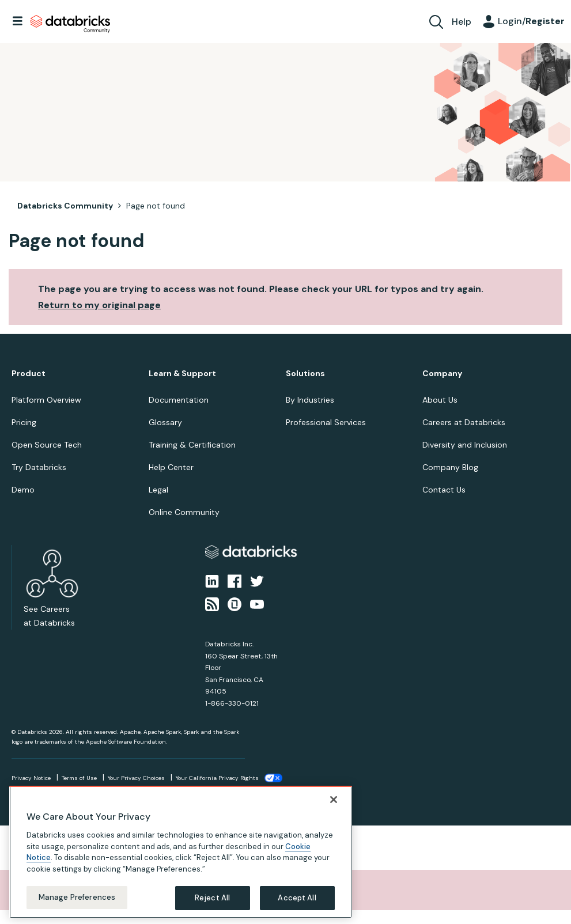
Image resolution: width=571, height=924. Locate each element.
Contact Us (444, 490)
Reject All (212, 896)
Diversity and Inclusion (465, 445)
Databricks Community (70, 24)
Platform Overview (46, 400)
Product (29, 374)
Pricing (24, 422)
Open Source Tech (47, 445)
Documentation (179, 400)
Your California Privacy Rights (217, 778)
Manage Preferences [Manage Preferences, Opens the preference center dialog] (77, 895)
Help (462, 22)
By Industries (310, 400)
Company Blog (450, 467)
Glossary (165, 422)
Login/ (531, 21)
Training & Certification (192, 445)
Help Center (171, 467)
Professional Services (326, 422)
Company (442, 374)
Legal (158, 490)
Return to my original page (99, 305)
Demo (23, 490)
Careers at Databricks (464, 422)
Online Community (184, 512)
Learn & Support (182, 374)
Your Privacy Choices (136, 778)
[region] (181, 850)
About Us (440, 400)
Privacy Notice (31, 778)
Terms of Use (79, 778)
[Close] (334, 798)
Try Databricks (39, 467)
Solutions (305, 374)
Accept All (297, 896)
